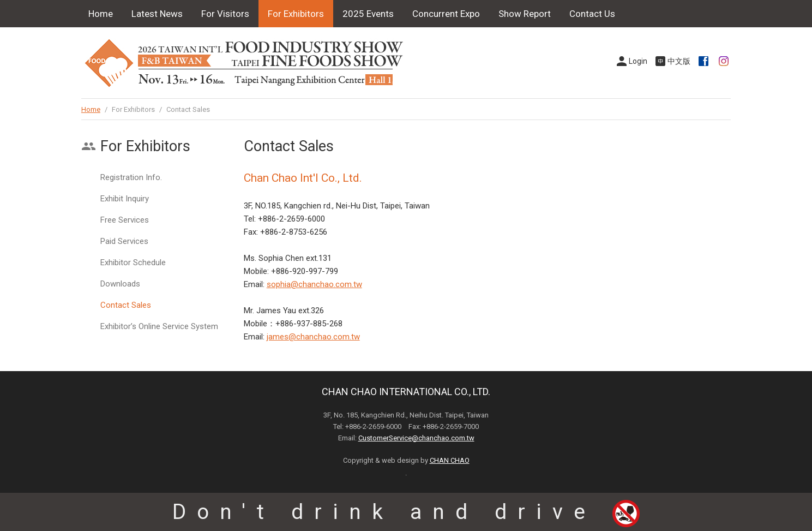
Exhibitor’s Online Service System (159, 326)
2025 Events (368, 14)
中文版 (679, 61)
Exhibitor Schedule (133, 262)
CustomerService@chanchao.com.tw (416, 438)
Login (638, 61)
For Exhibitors (296, 14)
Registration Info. (131, 177)
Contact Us (592, 14)
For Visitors (225, 14)
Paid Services (124, 241)
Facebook (705, 61)
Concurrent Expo (446, 14)
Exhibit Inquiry (125, 199)
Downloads (120, 284)
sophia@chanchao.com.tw (314, 284)
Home (101, 14)
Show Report (525, 14)
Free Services (125, 220)
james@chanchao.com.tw (313, 337)
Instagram (725, 61)
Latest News (157, 14)
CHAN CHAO (450, 460)
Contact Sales (126, 305)
